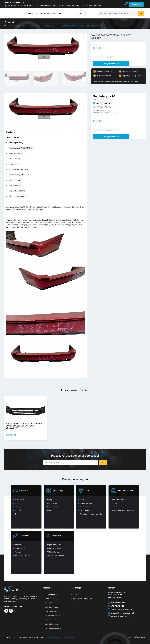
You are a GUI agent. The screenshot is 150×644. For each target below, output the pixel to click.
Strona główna (10, 26)
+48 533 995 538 (12, 6)
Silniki (82, 499)
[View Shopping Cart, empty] (125, 4)
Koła (49, 510)
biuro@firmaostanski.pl (47, 5)
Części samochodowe (24, 26)
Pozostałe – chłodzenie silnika (91, 514)
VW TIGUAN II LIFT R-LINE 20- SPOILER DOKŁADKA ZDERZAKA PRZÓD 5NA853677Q (24, 426)
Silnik (87, 490)
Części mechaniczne (55, 545)
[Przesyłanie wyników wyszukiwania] (103, 463)
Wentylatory (84, 510)
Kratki (17, 503)
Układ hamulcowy (125, 490)
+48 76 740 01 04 (28, 5)
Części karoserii (40, 26)
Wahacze (18, 552)
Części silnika (50, 603)
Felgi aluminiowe (54, 507)
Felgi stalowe (52, 503)
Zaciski (115, 507)
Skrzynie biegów (86, 503)
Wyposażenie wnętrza (55, 555)
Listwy (17, 507)
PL (80, 13)
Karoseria (24, 490)
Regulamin (69, 637)
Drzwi (17, 514)
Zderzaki (50, 26)
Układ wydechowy (54, 548)
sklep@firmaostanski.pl (92, 5)
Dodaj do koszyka (110, 64)
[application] (32, 13)
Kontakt (76, 603)
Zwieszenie (25, 536)
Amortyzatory (20, 548)
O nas (75, 594)
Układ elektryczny (54, 552)
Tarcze (115, 503)
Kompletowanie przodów (82, 599)
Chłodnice (84, 507)
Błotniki (18, 510)
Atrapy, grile (19, 499)
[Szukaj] (141, 13)
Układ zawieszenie (52, 611)
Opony (50, 499)
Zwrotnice (19, 545)
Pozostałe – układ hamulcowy (123, 510)
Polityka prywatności (53, 637)
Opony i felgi (57, 490)
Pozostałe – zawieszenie (24, 555)
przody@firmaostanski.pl (70, 5)
